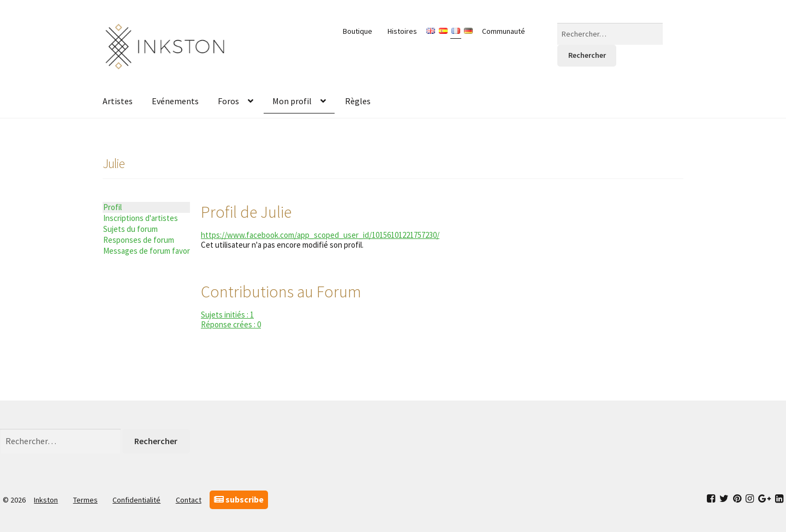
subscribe (239, 499)
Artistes (118, 101)
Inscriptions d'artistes (141, 218)
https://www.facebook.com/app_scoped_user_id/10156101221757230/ (320, 235)
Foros (228, 101)
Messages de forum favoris (147, 251)
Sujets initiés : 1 (227, 315)
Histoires (402, 31)
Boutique (358, 31)
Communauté (504, 31)
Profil (112, 207)
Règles (358, 101)
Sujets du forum (130, 229)
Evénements (175, 101)
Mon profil (292, 101)
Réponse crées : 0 (231, 324)
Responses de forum (139, 240)
